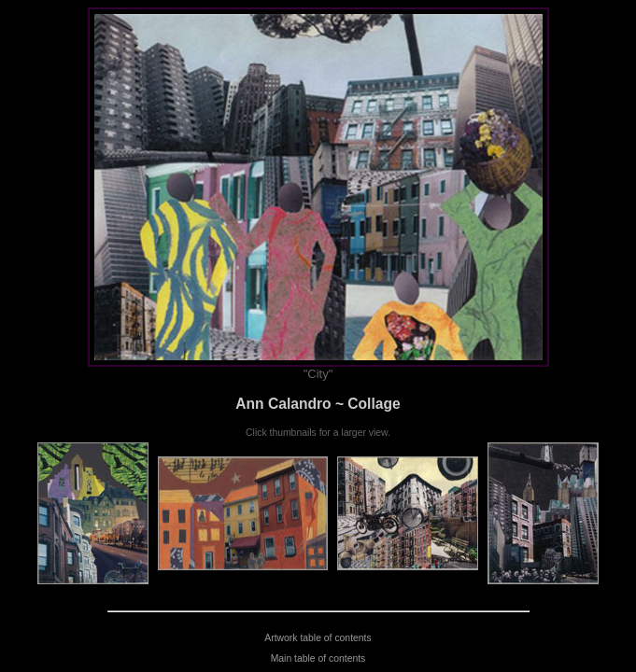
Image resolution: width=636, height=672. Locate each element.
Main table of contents (318, 658)
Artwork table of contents (318, 638)
